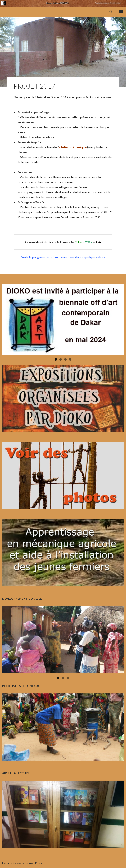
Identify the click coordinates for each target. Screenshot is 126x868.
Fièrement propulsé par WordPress (22, 863)
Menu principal (121, 12)
